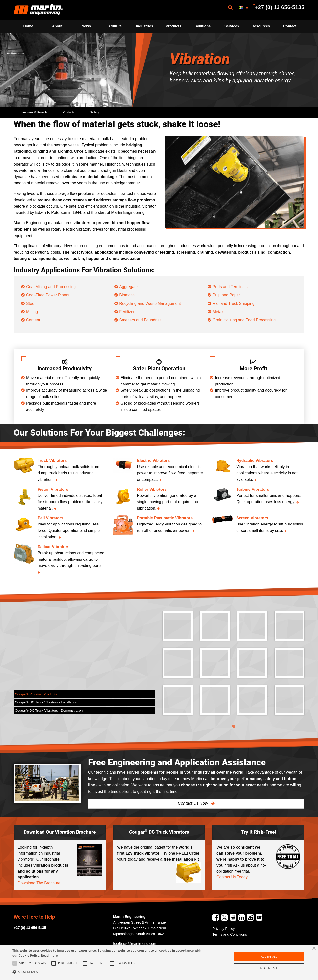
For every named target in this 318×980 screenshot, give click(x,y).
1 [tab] (234, 726)
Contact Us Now (194, 803)
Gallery (94, 112)
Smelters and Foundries (140, 320)
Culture (115, 26)
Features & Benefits (34, 112)
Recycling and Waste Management (150, 303)
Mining (32, 312)
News (86, 26)
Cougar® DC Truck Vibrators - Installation (46, 702)
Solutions (203, 26)
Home (28, 26)
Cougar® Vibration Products (36, 694)
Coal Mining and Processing (51, 287)
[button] (108, 972)
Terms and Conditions (230, 934)
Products (173, 26)
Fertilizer (127, 312)
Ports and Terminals (230, 287)
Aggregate (128, 287)
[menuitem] (39, 10)
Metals (219, 312)
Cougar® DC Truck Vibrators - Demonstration (49, 711)
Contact (290, 26)
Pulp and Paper (226, 295)
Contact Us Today (232, 877)
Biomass (127, 295)
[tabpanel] (234, 667)
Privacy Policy (224, 929)
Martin (39, 10)
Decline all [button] (269, 968)
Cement (33, 320)
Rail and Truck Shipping (234, 303)
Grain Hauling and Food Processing (244, 320)
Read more (49, 956)
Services (232, 26)
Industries (144, 26)
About (57, 26)
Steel (31, 303)
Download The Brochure (39, 883)
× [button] (314, 949)
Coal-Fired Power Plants (48, 295)
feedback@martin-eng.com (135, 944)
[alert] (159, 962)
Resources (261, 26)
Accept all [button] (269, 957)
